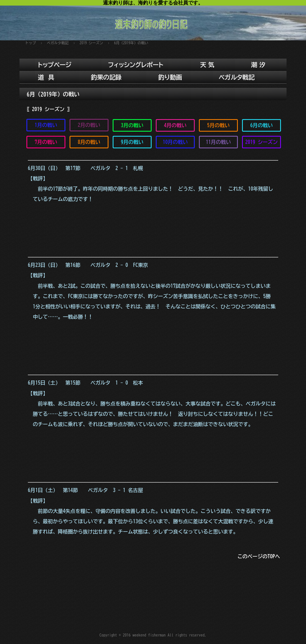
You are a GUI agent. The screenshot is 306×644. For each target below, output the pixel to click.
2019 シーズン (262, 142)
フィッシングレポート (136, 65)
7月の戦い (46, 142)
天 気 (207, 65)
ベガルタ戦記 (236, 77)
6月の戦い (262, 125)
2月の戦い (89, 125)
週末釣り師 (153, 20)
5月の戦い (219, 125)
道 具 (46, 77)
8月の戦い (89, 142)
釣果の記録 (106, 77)
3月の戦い (132, 125)
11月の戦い (218, 142)
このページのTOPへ (259, 556)
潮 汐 (258, 65)
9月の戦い (132, 142)
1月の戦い (46, 125)
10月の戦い (175, 142)
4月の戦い (175, 125)
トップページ (55, 65)
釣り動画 (170, 77)
